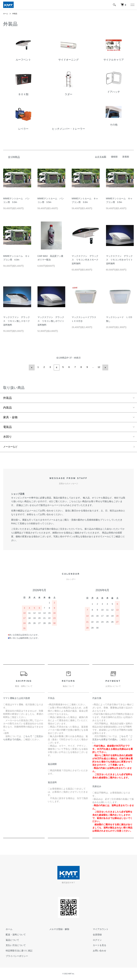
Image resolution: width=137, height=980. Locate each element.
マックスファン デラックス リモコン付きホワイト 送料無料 (120, 260)
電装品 (7, 426)
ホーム (6, 14)
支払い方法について (13, 945)
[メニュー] (132, 5)
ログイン (95, 940)
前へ (32, 367)
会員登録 (95, 935)
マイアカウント (98, 929)
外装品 (16, 14)
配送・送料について (13, 935)
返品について (10, 940)
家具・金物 (10, 417)
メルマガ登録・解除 (57, 929)
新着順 (126, 157)
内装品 (7, 407)
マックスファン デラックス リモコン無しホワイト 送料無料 (52, 321)
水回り (7, 436)
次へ (105, 367)
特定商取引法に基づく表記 (17, 951)
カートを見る (97, 945)
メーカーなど (12, 447)
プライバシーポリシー (14, 956)
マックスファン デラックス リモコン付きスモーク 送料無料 (86, 260)
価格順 (114, 157)
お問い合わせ (97, 951)
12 (99, 367)
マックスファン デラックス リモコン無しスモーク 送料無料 (18, 321)
